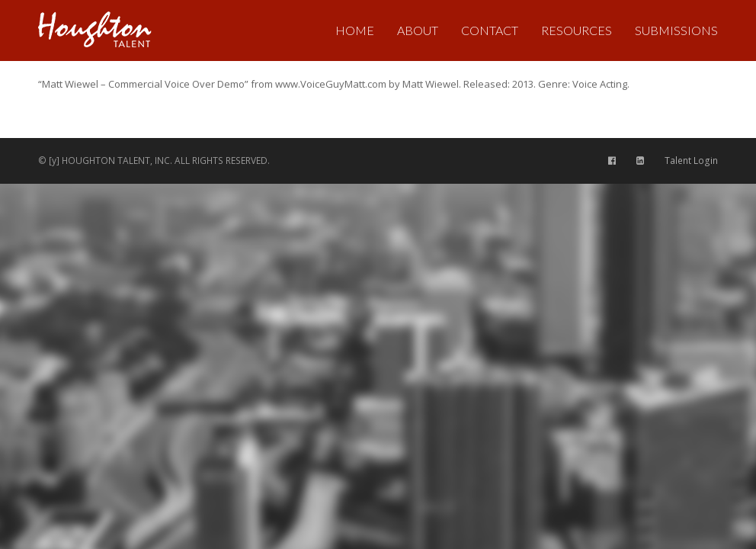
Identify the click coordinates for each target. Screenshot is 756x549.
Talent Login (691, 161)
